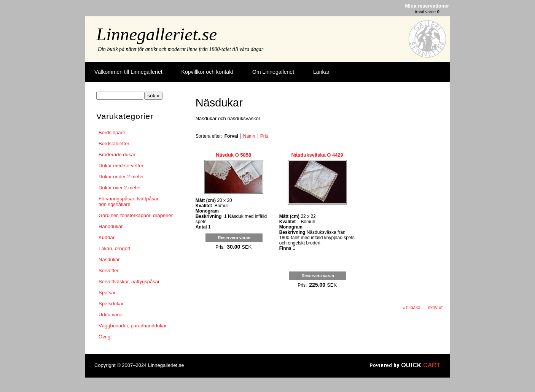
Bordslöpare (112, 133)
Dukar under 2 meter (121, 177)
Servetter (109, 271)
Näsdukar (109, 259)
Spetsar (107, 293)
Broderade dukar (117, 155)
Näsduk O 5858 (233, 155)
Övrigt (105, 337)
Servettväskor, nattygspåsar (129, 282)
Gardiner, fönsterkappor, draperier (136, 215)
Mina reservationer (427, 6)
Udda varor (111, 315)
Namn (249, 136)
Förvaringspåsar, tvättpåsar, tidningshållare (129, 202)
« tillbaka (412, 308)
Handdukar (111, 226)
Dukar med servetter (121, 166)
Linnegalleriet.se (157, 34)
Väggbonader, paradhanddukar (133, 326)
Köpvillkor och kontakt (207, 72)
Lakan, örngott (114, 248)
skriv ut (435, 308)
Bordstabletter (114, 144)
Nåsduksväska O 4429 (317, 155)
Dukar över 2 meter (120, 188)
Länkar (321, 72)
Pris (264, 136)
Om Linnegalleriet (273, 72)
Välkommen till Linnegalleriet (128, 72)
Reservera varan (234, 238)
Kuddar (107, 237)
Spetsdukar (111, 304)
